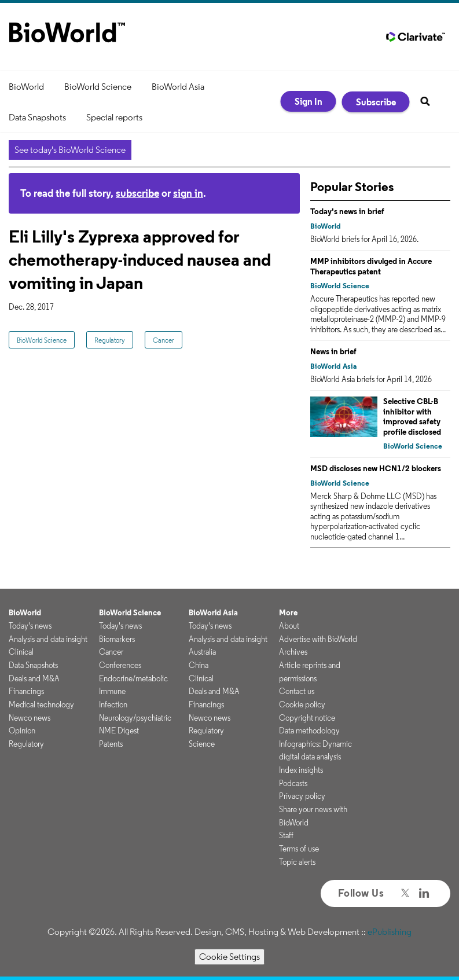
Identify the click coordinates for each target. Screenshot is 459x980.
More (288, 612)
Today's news (30, 626)
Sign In (309, 101)
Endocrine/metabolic (133, 678)
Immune (112, 691)
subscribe (137, 193)
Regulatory (110, 340)
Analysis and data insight (48, 639)
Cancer (164, 340)
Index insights (301, 770)
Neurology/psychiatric (135, 718)
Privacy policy (302, 796)
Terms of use (299, 849)
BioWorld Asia (178, 87)
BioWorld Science (98, 87)
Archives (293, 652)
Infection (113, 704)
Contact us (297, 691)
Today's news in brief (347, 211)
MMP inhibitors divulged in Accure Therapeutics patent (371, 266)
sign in (188, 193)
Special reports (114, 117)
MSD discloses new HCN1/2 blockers (376, 468)
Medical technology (41, 704)
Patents (111, 744)
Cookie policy (302, 704)
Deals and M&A (34, 678)
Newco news (30, 718)
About (289, 626)
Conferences (120, 665)
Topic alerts (297, 862)
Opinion (22, 731)
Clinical (21, 652)
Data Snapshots (37, 117)
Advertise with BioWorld (318, 639)
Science (202, 744)
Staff (286, 835)
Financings (26, 691)
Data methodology (309, 731)
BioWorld (26, 87)
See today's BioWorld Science (70, 150)
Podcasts (293, 783)
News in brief (333, 351)
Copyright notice (307, 718)
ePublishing (390, 932)
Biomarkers (117, 639)
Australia (202, 652)
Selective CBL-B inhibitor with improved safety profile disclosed (412, 416)
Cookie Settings (229, 957)
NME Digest (119, 731)
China (199, 665)
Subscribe (376, 102)
